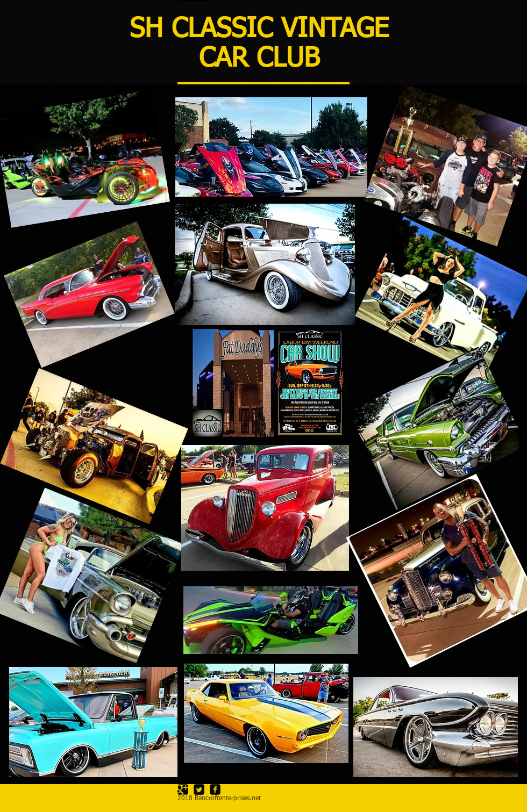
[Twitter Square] (199, 789)
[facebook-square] (215, 789)
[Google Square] (183, 789)
